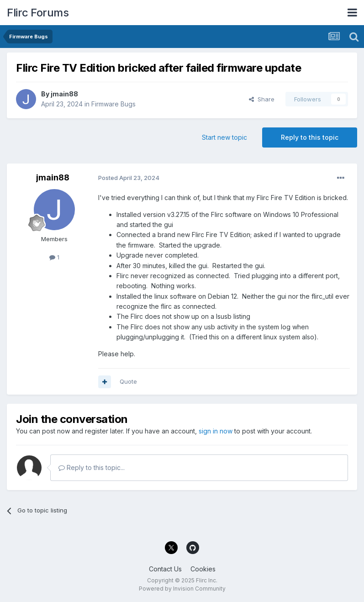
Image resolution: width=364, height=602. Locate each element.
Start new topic (224, 137)
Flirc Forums (38, 13)
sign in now (216, 431)
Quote (128, 381)
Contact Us (165, 569)
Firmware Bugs (113, 104)
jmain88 (64, 94)
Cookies (203, 569)
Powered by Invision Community (182, 589)
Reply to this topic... (92, 467)
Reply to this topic (310, 137)
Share (262, 99)
